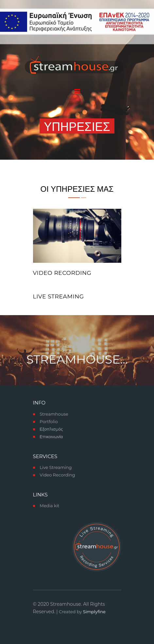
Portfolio (49, 421)
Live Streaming (56, 467)
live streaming (59, 296)
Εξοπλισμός (51, 429)
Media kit (49, 506)
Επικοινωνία (51, 437)
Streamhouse (54, 414)
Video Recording (62, 273)
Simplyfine (94, 612)
